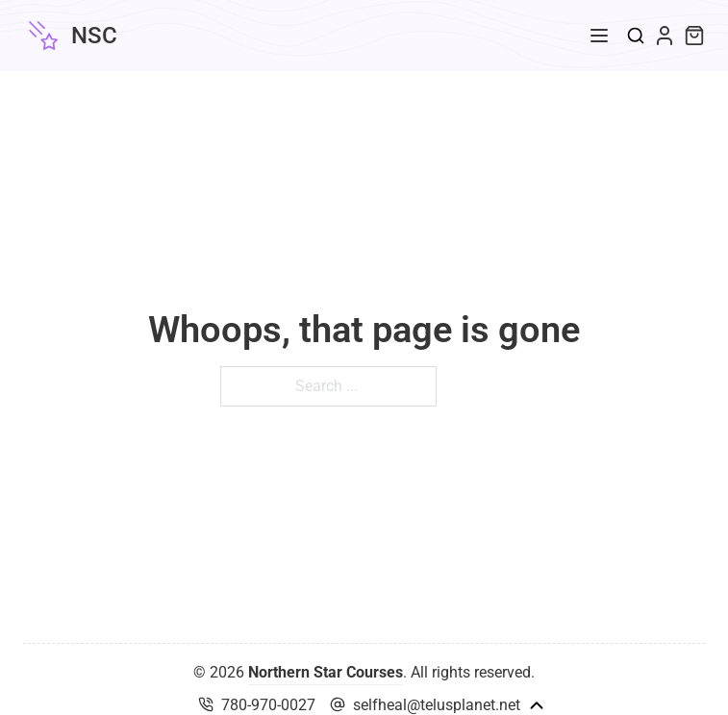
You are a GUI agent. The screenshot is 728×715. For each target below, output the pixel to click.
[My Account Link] (665, 36)
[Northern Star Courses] (70, 36)
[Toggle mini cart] (694, 36)
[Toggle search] (636, 36)
